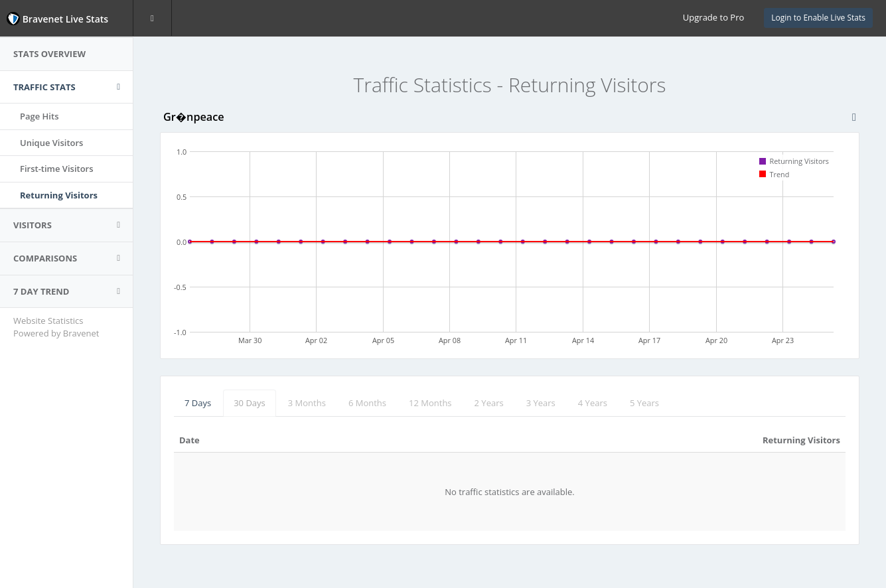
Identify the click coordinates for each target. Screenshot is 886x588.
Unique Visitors (51, 143)
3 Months (307, 403)
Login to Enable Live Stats (818, 18)
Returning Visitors (59, 195)
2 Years (489, 403)
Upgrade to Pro (713, 17)
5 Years (644, 403)
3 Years (541, 403)
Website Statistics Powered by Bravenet (56, 327)
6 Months (367, 403)
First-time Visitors (57, 169)
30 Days (250, 403)
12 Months (430, 403)
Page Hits (39, 116)
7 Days (198, 403)
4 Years (593, 403)
